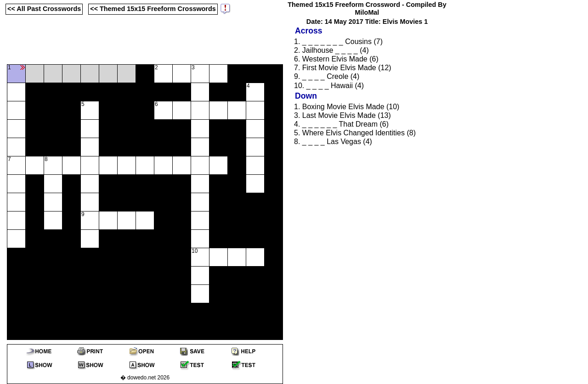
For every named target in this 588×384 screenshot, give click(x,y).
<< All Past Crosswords (44, 9)
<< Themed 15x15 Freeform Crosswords (153, 9)
